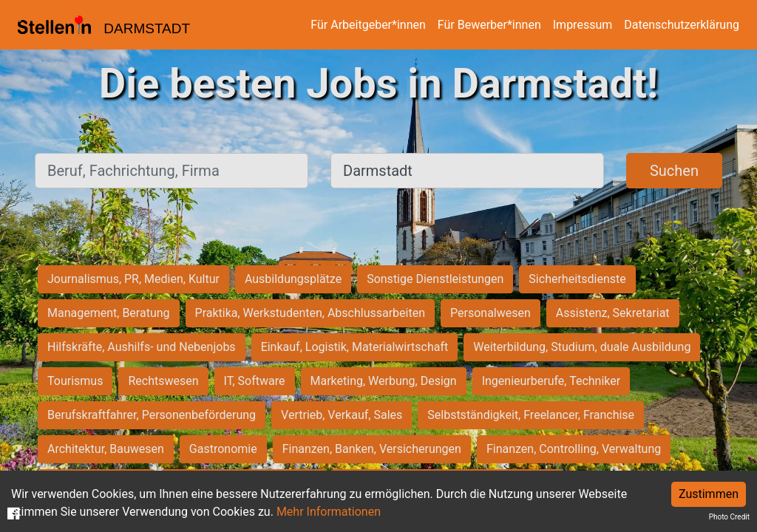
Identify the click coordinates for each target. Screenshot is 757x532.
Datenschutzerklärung (682, 25)
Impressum (583, 25)
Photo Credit (729, 517)
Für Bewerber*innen (489, 25)
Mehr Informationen (329, 512)
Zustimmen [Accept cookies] (709, 494)
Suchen (674, 171)
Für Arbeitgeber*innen (368, 25)
